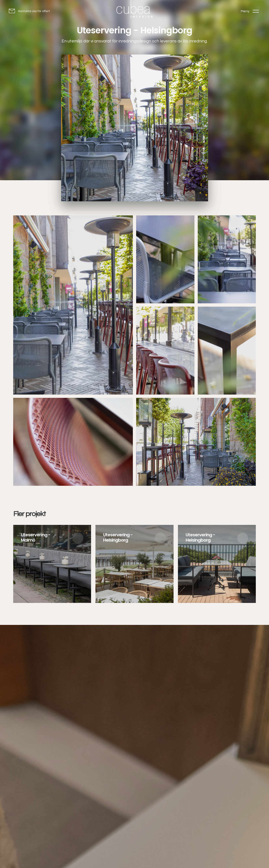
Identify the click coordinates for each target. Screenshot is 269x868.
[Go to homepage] (135, 10)
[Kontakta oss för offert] (29, 11)
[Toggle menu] (250, 11)
